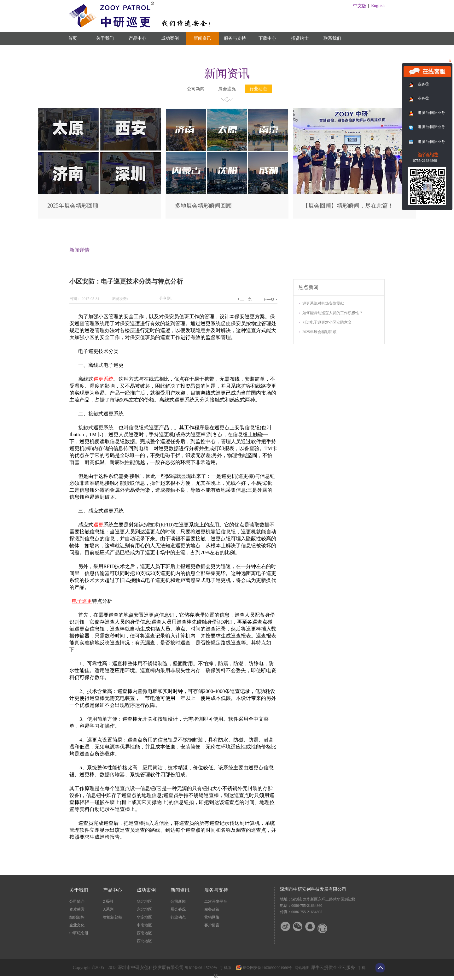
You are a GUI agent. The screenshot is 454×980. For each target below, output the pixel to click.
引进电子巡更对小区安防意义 (327, 322)
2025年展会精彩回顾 (73, 206)
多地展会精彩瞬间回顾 (203, 206)
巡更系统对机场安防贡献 (323, 303)
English (378, 6)
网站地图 (301, 968)
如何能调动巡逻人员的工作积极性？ (333, 313)
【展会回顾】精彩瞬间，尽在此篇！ (348, 206)
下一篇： (270, 299)
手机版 (225, 968)
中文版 (360, 6)
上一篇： (244, 299)
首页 (73, 38)
